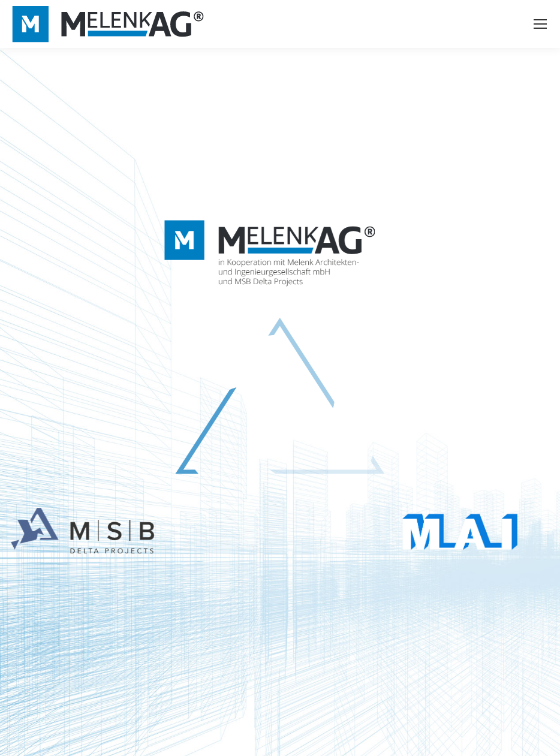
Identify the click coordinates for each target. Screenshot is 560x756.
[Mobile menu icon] (540, 24)
